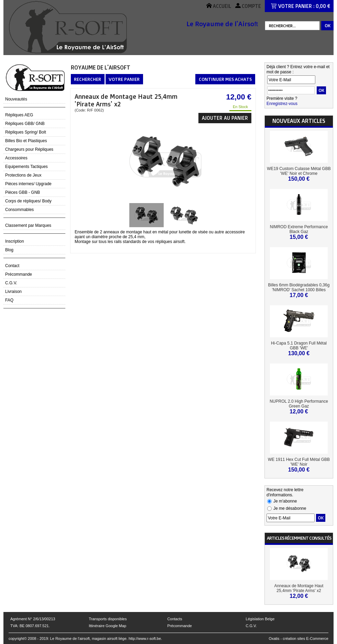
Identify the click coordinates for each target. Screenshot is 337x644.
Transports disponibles (108, 619)
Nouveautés (16, 99)
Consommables (19, 210)
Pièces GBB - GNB (23, 192)
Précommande (19, 274)
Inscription (15, 241)
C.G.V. (11, 283)
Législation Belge (260, 619)
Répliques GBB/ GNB (25, 124)
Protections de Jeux (23, 175)
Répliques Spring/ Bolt (26, 132)
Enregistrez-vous (282, 104)
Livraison (13, 292)
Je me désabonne (290, 508)
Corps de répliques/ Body (28, 201)
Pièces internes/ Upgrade (28, 184)
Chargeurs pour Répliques (29, 149)
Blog (9, 250)
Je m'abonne (285, 501)
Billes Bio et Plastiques (26, 141)
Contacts (175, 619)
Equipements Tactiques (26, 167)
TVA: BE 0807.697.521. (30, 626)
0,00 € (323, 6)
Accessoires (16, 158)
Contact (12, 266)
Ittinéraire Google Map (107, 626)
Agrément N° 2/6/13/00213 (33, 619)
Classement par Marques (28, 225)
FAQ (9, 300)
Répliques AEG (19, 115)
